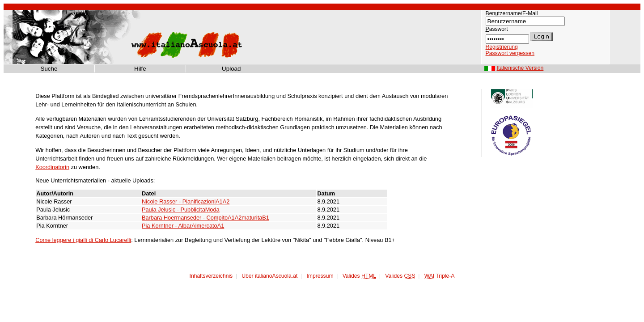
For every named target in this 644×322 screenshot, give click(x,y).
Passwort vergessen (510, 53)
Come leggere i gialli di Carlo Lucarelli (83, 240)
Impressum (320, 276)
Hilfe (140, 68)
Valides (359, 276)
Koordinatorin (52, 167)
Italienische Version (520, 68)
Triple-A (440, 276)
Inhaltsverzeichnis (211, 276)
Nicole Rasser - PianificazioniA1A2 (186, 201)
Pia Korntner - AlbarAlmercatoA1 (183, 226)
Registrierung (502, 47)
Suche (49, 68)
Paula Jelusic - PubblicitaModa (181, 210)
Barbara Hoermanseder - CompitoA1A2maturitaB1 (205, 218)
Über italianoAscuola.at (269, 276)
